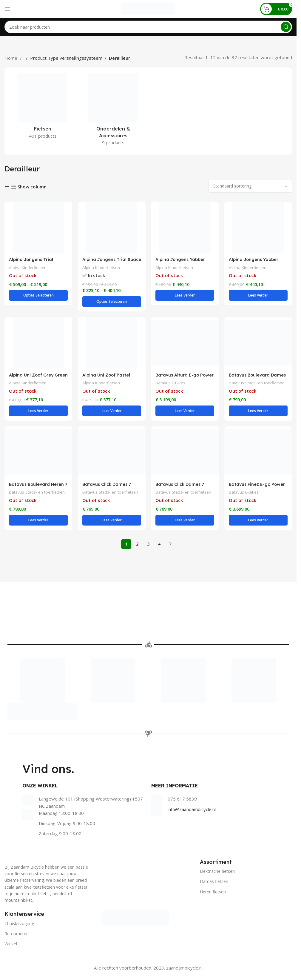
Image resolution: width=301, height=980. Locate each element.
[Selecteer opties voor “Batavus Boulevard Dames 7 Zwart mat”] (258, 412)
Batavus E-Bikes (171, 384)
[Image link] (136, 919)
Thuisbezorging (19, 926)
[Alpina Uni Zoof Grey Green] (38, 344)
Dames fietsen (214, 884)
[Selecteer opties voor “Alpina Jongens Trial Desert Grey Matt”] (38, 296)
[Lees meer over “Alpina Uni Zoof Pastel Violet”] (112, 412)
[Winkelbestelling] (250, 186)
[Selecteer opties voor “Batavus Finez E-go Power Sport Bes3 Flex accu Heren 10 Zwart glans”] (258, 522)
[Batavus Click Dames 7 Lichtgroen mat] (112, 454)
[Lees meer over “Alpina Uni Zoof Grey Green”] (38, 412)
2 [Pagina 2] (137, 546)
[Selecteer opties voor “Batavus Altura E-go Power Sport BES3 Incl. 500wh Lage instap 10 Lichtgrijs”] (185, 412)
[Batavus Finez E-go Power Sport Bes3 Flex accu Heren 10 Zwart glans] (258, 454)
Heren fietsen (213, 894)
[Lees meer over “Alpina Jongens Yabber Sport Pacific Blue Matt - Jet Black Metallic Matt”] (185, 296)
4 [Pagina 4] (159, 546)
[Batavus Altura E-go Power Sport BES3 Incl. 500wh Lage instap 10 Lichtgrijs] (185, 344)
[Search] (148, 27)
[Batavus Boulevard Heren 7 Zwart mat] (38, 454)
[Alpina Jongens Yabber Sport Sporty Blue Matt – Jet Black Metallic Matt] (258, 227)
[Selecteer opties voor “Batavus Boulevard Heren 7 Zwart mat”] (38, 522)
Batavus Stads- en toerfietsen (258, 384)
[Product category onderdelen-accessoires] (113, 111)
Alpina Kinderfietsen (28, 267)
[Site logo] (148, 8)
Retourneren (17, 936)
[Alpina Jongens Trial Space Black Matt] (112, 227)
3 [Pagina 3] (148, 546)
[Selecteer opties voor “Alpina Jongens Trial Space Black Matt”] (112, 302)
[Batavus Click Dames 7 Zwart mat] (185, 454)
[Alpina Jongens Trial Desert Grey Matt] (38, 227)
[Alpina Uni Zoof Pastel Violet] (112, 344)
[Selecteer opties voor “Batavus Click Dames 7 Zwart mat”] (185, 522)
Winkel (11, 946)
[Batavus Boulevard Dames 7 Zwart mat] (258, 344)
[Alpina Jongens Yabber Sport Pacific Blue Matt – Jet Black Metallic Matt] (185, 227)
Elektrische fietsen (217, 874)
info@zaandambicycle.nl (192, 811)
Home (11, 58)
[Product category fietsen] (43, 108)
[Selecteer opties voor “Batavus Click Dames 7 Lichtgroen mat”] (112, 522)
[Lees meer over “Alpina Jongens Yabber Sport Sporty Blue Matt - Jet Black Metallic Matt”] (258, 296)
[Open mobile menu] (7, 9)
